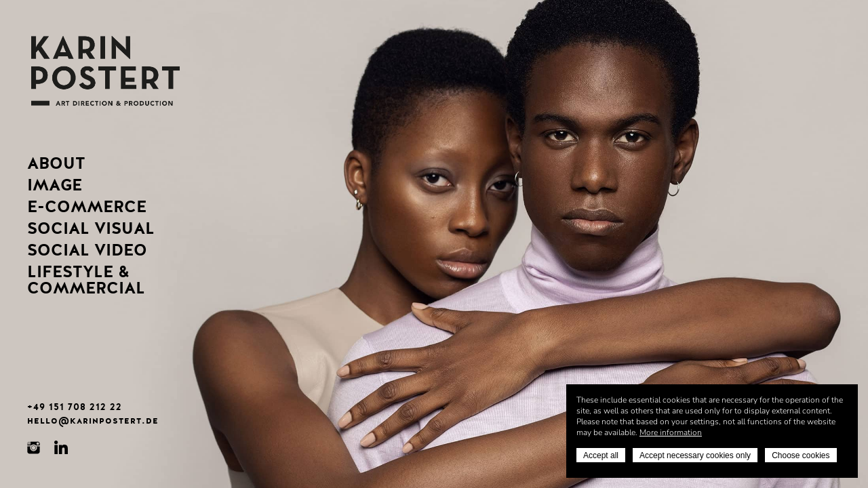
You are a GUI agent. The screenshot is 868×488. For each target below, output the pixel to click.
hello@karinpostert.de (93, 420)
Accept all (601, 455)
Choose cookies (801, 455)
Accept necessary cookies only (695, 455)
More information (671, 432)
